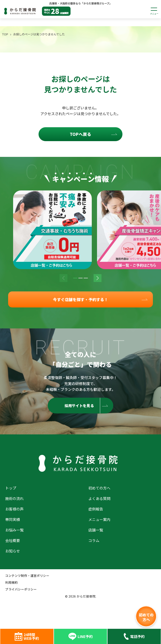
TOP (5, 34)
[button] (75, 278)
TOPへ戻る (80, 134)
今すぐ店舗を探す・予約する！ (80, 300)
